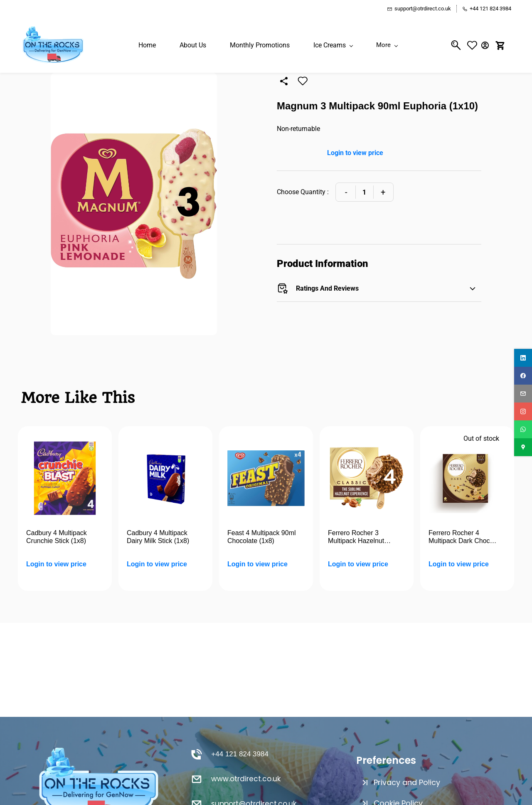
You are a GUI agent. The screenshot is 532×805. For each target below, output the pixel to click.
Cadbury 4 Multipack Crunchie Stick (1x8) (57, 537)
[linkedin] (523, 358)
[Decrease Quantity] (346, 192)
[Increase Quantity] (383, 192)
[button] (474, 45)
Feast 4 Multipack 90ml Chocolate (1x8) (262, 537)
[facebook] (523, 376)
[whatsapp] (523, 429)
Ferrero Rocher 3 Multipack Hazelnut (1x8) (356, 537)
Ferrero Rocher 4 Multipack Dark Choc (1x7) (459, 537)
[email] (523, 394)
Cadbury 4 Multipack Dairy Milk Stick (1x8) (158, 537)
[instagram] (523, 411)
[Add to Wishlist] (303, 81)
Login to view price (355, 153)
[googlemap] (523, 447)
